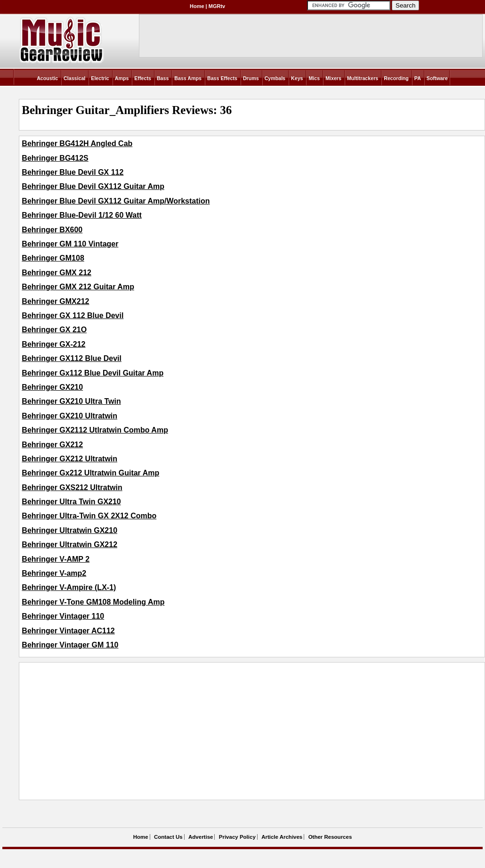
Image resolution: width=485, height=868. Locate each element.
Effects (143, 78)
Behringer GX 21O (54, 330)
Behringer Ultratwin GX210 (69, 530)
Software (437, 78)
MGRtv (217, 6)
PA (418, 78)
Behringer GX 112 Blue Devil (73, 315)
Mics (314, 78)
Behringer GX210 (52, 387)
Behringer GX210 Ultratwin (69, 416)
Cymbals (275, 78)
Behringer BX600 (52, 230)
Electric (100, 78)
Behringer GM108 (53, 258)
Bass (163, 78)
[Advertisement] (193, 731)
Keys (297, 78)
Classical (74, 78)
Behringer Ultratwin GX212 (69, 545)
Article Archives (282, 837)
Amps (122, 78)
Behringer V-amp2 (54, 573)
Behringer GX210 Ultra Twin (71, 401)
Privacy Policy (237, 837)
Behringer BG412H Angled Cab (77, 143)
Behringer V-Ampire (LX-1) (69, 587)
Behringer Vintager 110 (63, 616)
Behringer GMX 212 (57, 273)
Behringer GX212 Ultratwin (69, 459)
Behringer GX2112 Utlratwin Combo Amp (95, 430)
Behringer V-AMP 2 (56, 559)
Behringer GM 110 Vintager (70, 244)
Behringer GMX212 (55, 301)
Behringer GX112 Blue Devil (72, 358)
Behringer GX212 (52, 445)
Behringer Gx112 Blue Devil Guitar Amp (93, 373)
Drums (251, 78)
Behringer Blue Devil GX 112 (73, 172)
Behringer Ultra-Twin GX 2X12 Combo (89, 516)
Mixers (333, 78)
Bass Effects (222, 78)
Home (197, 6)
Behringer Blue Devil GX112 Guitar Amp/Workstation (116, 201)
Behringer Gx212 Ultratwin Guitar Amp (90, 473)
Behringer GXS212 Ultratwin (72, 487)
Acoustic (47, 78)
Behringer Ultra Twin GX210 (71, 502)
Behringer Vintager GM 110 (70, 645)
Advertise (201, 837)
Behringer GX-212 (53, 344)
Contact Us (168, 837)
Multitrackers (363, 78)
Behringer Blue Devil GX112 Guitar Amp (93, 186)
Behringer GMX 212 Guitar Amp (78, 287)
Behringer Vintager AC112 (68, 631)
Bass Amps (188, 78)
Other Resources (330, 837)
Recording (396, 78)
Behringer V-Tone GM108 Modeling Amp (93, 602)
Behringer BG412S (55, 158)
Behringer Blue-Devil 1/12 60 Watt (82, 215)
